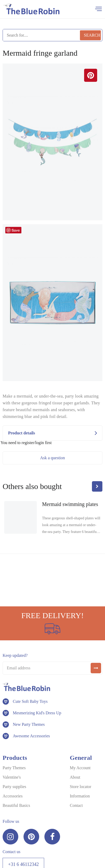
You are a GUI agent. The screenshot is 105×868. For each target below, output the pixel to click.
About (75, 777)
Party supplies (14, 787)
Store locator (80, 787)
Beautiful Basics (16, 805)
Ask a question (52, 458)
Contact (76, 805)
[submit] (96, 668)
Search (92, 35)
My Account (80, 768)
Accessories (13, 796)
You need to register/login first (26, 443)
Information (80, 796)
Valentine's (12, 777)
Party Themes (14, 768)
